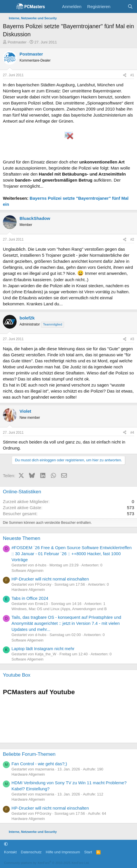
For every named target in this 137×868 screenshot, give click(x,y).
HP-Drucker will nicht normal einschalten (50, 579)
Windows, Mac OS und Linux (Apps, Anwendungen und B (59, 609)
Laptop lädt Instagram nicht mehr (43, 649)
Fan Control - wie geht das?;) (39, 764)
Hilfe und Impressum (63, 852)
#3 (132, 339)
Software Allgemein (27, 571)
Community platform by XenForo (47, 863)
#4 (132, 433)
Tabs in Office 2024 (30, 598)
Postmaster (17, 42)
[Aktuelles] (119, 6)
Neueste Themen (22, 538)
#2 (132, 239)
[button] (6, 844)
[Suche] (130, 6)
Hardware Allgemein (28, 590)
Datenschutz (31, 852)
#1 (132, 75)
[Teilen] (125, 75)
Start (88, 852)
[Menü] (8, 7)
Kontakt (10, 852)
